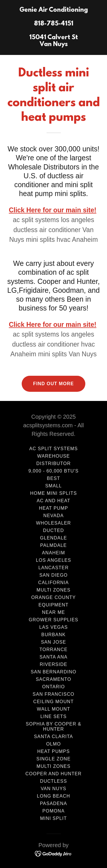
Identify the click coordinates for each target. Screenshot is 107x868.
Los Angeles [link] (54, 560)
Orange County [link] (53, 597)
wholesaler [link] (53, 523)
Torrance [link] (53, 649)
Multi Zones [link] (53, 590)
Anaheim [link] (53, 553)
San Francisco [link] (53, 694)
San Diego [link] (53, 575)
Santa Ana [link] (54, 657)
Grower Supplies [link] (54, 620)
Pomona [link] (54, 811)
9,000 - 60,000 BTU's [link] (53, 471)
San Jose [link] (53, 642)
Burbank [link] (53, 635)
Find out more (53, 384)
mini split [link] (53, 818)
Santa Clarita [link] (53, 736)
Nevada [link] (53, 516)
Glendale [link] (53, 538)
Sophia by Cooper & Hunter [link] (53, 726)
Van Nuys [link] (54, 789)
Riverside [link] (53, 664)
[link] (54, 44)
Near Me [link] (53, 612)
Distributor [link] (53, 463)
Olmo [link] (54, 744)
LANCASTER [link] (53, 568)
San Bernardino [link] (54, 672)
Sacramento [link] (54, 679)
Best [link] (53, 478)
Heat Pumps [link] (54, 751)
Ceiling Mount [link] (54, 702)
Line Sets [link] (53, 716)
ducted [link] (53, 530)
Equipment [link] (53, 605)
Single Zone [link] (53, 759)
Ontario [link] (54, 687)
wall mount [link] (53, 709)
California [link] (53, 583)
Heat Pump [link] (53, 508)
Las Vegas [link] (53, 627)
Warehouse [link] (53, 456)
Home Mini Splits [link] (54, 493)
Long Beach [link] (53, 796)
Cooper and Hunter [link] (53, 774)
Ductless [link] (53, 781)
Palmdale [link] (53, 545)
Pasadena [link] (53, 803)
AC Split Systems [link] (54, 449)
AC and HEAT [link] (54, 501)
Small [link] (53, 486)
